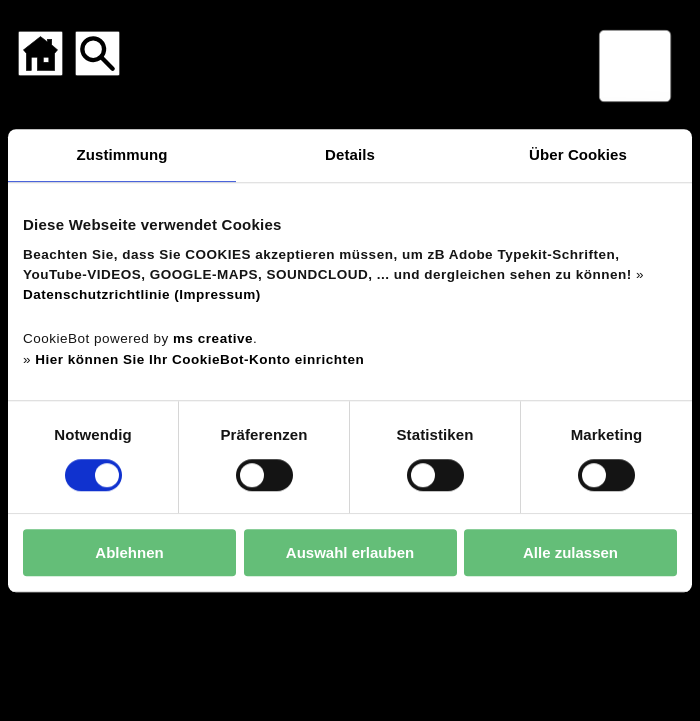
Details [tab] (350, 154)
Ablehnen (129, 552)
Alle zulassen (570, 552)
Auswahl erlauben (350, 552)
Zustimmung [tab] (122, 154)
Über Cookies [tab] (578, 154)
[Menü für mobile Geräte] (635, 66)
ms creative (213, 339)
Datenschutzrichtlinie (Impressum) (142, 294)
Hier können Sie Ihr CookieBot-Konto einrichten (199, 359)
